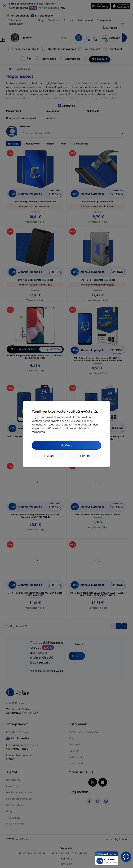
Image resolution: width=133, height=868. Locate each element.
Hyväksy (66, 445)
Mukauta (84, 456)
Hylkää (49, 456)
